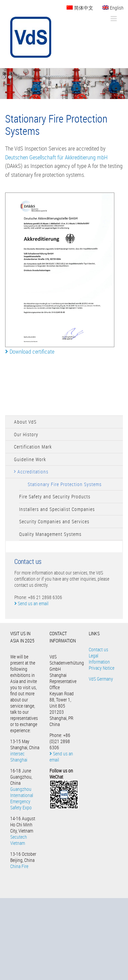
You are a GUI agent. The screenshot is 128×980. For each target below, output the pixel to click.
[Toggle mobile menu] (114, 19)
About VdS (25, 422)
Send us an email (31, 603)
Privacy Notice (102, 668)
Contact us (98, 649)
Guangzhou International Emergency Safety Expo (22, 798)
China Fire (19, 866)
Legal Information (99, 659)
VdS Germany (101, 679)
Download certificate (30, 351)
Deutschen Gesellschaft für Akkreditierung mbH (56, 157)
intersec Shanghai (19, 757)
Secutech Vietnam (19, 840)
